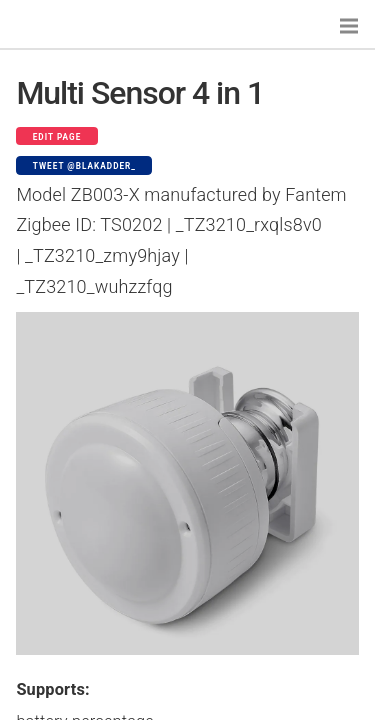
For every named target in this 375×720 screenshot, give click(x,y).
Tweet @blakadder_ (84, 166)
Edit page (57, 137)
